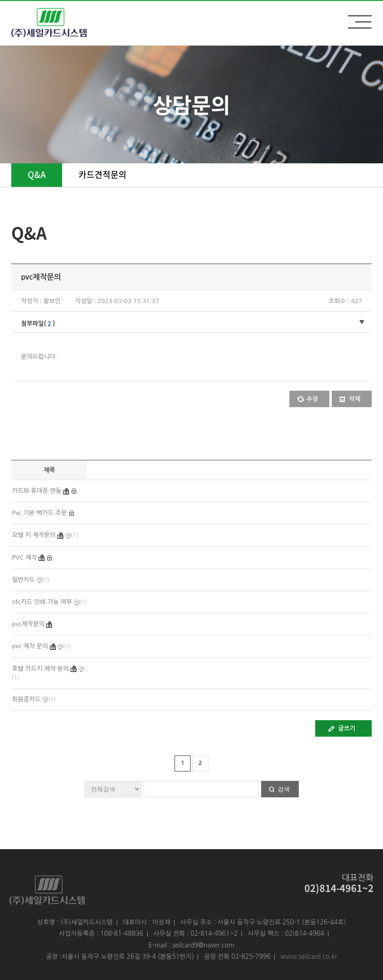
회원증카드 (26, 699)
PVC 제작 (24, 558)
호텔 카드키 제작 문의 (40, 669)
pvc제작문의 (28, 624)
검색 (284, 789)
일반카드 (23, 580)
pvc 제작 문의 (30, 646)
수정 (312, 399)
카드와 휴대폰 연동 (36, 491)
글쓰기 (347, 728)
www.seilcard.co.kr (309, 956)
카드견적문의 (103, 174)
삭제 (355, 399)
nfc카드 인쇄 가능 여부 (42, 602)
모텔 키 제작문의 (34, 535)
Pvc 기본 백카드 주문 (39, 513)
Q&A (37, 174)
